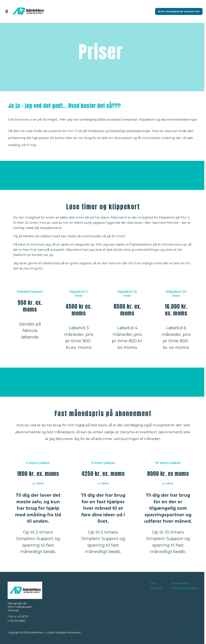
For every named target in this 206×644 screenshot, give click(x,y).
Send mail (156, 588)
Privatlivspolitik (180, 583)
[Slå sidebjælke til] (7, 11)
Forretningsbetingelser (185, 588)
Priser (154, 583)
